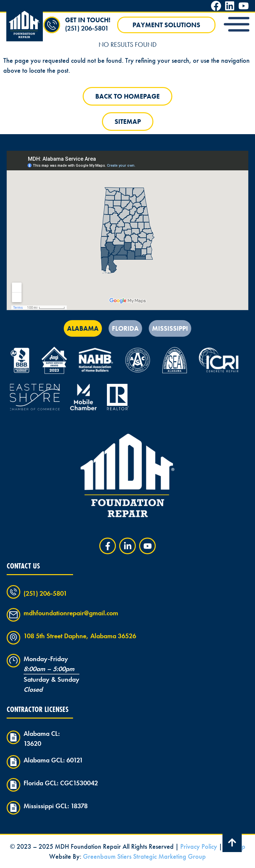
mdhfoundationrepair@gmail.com (71, 613)
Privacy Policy (199, 846)
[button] (237, 25)
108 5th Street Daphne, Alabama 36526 (80, 636)
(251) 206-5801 (87, 28)
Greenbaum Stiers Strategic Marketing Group (144, 856)
